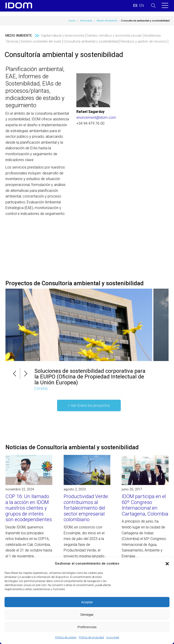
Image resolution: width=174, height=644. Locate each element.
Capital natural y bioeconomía (62, 36)
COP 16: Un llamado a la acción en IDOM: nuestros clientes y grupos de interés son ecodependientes (29, 508)
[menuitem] (135, 6)
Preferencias (87, 627)
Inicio (72, 21)
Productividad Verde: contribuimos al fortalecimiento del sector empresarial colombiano (86, 508)
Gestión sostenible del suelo (41, 42)
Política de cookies (66, 637)
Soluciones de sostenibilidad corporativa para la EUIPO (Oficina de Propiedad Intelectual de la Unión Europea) (90, 377)
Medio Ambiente (107, 21)
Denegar (87, 614)
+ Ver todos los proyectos (89, 405)
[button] (167, 564)
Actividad (86, 21)
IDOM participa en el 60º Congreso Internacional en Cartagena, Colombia (145, 505)
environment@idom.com (96, 118)
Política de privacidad (91, 637)
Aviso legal (113, 637)
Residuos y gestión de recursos (144, 42)
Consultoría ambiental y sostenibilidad (91, 42)
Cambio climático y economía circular (114, 36)
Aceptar (87, 602)
